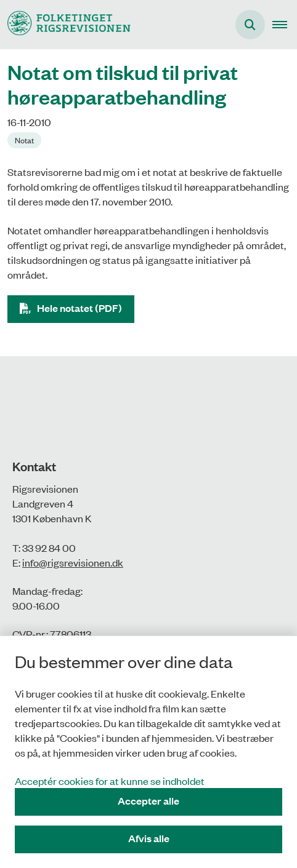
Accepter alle (148, 801)
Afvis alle (149, 838)
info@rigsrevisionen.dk (73, 562)
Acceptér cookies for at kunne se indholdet (110, 781)
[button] (285, 25)
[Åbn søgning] (250, 25)
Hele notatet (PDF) (79, 308)
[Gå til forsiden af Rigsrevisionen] (65, 24)
